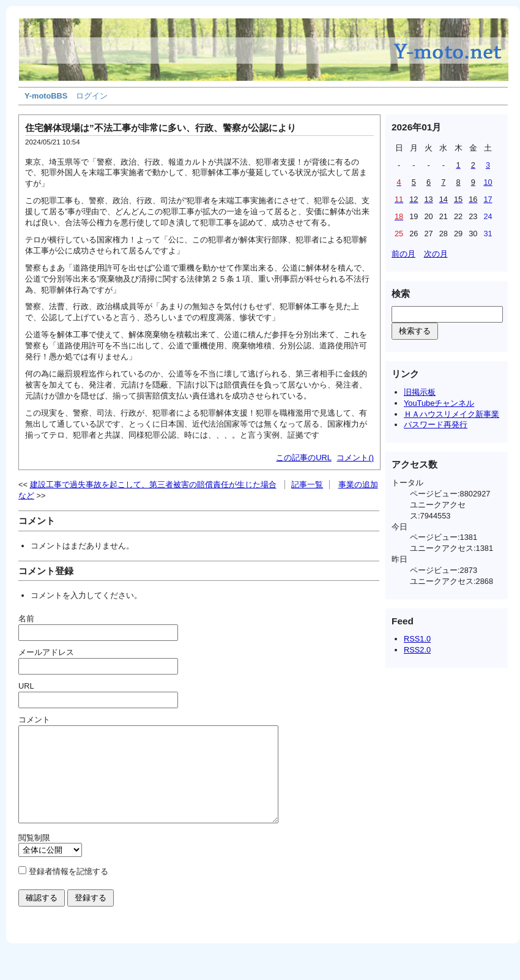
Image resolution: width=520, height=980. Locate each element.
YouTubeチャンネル (439, 403)
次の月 (436, 254)
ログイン (92, 96)
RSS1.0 (417, 639)
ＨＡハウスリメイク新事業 (451, 414)
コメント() (355, 458)
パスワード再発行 (436, 425)
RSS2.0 (417, 650)
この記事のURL (304, 458)
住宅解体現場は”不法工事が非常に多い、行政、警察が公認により (161, 128)
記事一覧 (307, 484)
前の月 (403, 254)
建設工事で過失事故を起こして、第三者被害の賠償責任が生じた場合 (153, 484)
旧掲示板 (420, 392)
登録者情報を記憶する (69, 890)
